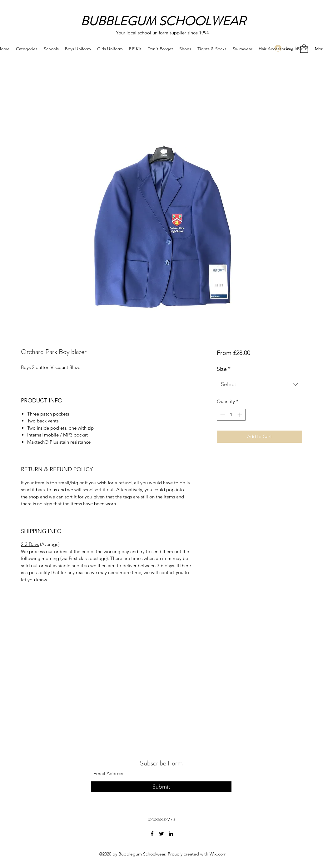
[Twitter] (161, 834)
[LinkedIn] (171, 834)
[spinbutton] (231, 415)
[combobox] (259, 385)
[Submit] (161, 787)
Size (224, 369)
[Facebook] (152, 834)
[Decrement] (222, 415)
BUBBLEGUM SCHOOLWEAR (163, 21)
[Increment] (240, 415)
